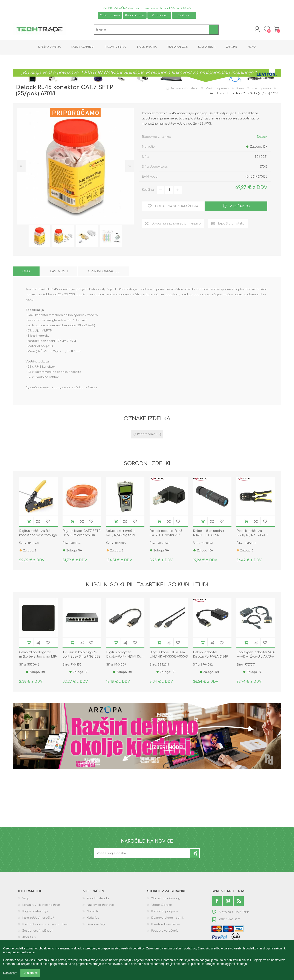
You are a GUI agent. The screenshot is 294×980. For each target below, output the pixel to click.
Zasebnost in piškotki (38, 931)
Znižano (184, 15)
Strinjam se (30, 973)
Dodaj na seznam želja (48, 521)
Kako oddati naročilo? (38, 918)
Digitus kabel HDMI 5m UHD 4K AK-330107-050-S (169, 654)
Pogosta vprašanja (165, 931)
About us (29, 937)
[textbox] (151, 30)
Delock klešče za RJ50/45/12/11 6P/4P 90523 (252, 535)
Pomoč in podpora (165, 911)
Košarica (276, 29)
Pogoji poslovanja (35, 911)
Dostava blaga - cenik (167, 918)
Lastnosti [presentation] (59, 271)
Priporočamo (135, 15)
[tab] (26, 271)
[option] (39, 236)
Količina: (148, 190)
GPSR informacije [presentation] (104, 271)
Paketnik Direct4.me (166, 924)
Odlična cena (110, 15)
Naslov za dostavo (100, 905)
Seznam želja (96, 924)
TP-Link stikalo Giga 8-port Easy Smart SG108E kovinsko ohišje (81, 657)
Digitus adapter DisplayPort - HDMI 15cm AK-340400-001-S (125, 657)
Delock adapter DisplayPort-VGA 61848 (210, 654)
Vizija (26, 898)
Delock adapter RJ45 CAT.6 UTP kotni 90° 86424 (166, 535)
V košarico (29, 521)
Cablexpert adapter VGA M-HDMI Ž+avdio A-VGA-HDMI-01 (256, 657)
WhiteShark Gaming (166, 898)
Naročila (93, 911)
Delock (262, 137)
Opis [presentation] (26, 271)
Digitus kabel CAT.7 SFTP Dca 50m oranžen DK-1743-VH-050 (81, 535)
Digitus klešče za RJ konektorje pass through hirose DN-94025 (38, 535)
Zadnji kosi (159, 15)
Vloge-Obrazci (162, 905)
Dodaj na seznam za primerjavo (38, 521)
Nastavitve (10, 973)
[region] (147, 960)
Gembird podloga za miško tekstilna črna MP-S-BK (38, 657)
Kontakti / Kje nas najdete (41, 905)
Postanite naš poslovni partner (45, 924)
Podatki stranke (98, 898)
